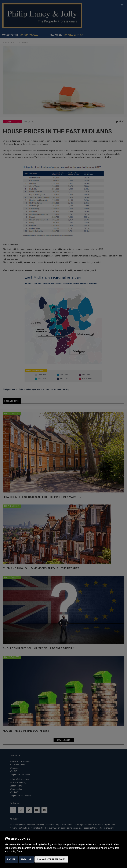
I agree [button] (11, 859)
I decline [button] (26, 859)
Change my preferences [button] (51, 859)
